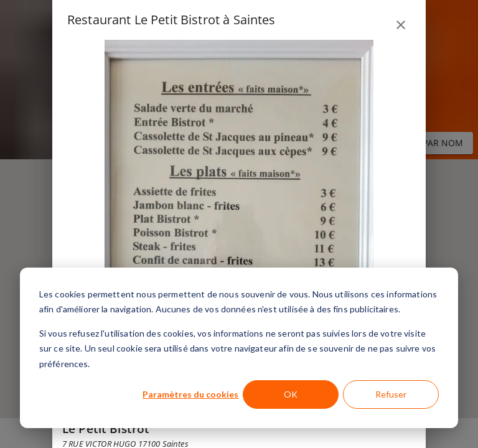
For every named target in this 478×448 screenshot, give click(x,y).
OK (291, 394)
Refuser (391, 394)
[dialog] (239, 348)
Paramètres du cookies (190, 394)
